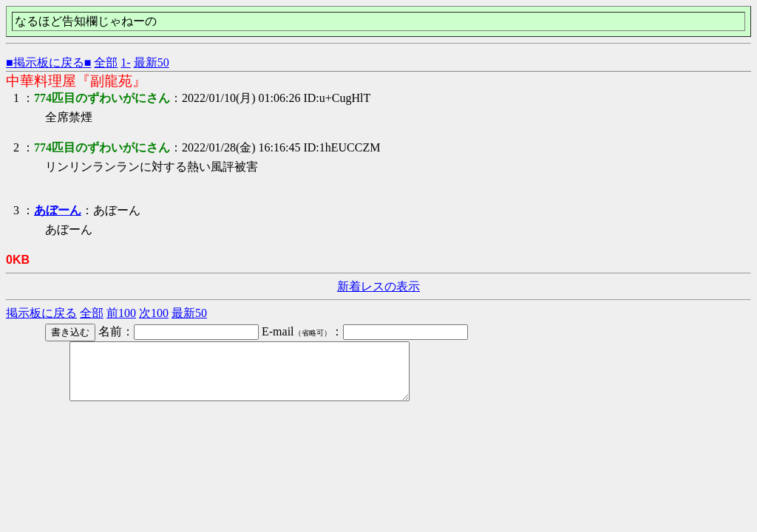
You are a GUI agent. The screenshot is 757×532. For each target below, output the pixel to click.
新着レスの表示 (378, 286)
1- (125, 62)
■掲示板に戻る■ (48, 62)
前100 (121, 313)
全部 (106, 62)
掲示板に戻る (41, 313)
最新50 (152, 62)
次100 (154, 313)
